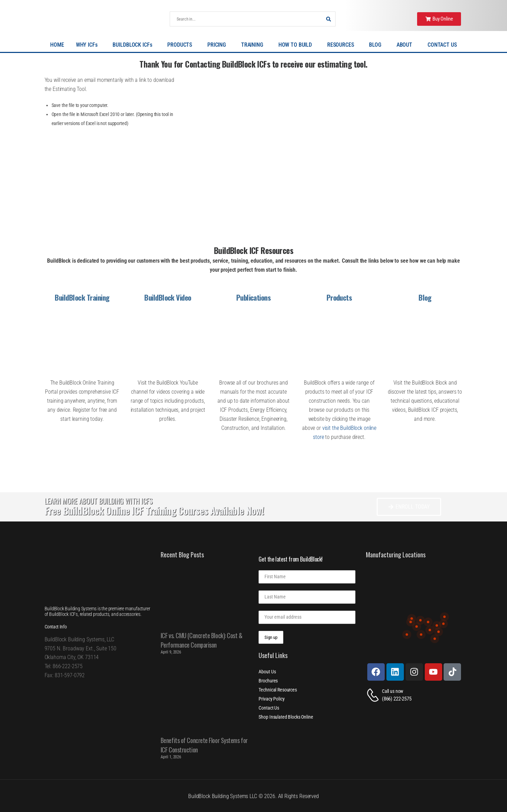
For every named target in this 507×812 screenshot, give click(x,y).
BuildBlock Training (82, 297)
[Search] (246, 19)
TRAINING (254, 45)
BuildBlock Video (168, 297)
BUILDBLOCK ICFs (134, 45)
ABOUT (406, 45)
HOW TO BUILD (297, 45)
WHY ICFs (89, 45)
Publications (254, 297)
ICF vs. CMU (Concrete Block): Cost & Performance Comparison (202, 640)
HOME (57, 45)
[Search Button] (328, 19)
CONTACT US (442, 45)
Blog (425, 297)
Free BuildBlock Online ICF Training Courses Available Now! (154, 511)
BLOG (377, 45)
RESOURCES (342, 45)
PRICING (218, 45)
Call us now (393, 691)
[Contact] (374, 695)
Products (339, 297)
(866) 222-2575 (397, 699)
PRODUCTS (181, 45)
